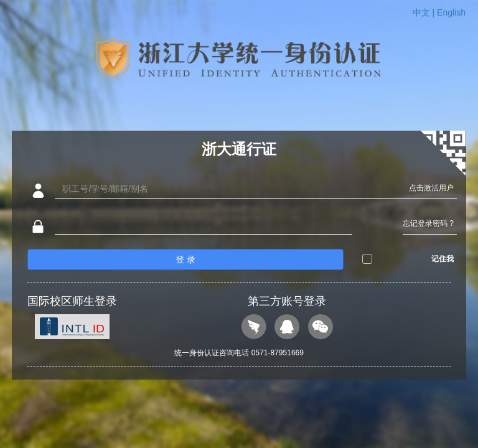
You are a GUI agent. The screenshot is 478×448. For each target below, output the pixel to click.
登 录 (185, 259)
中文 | (425, 12)
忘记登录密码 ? (428, 223)
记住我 (443, 259)
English (451, 12)
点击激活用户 (431, 188)
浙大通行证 (239, 149)
